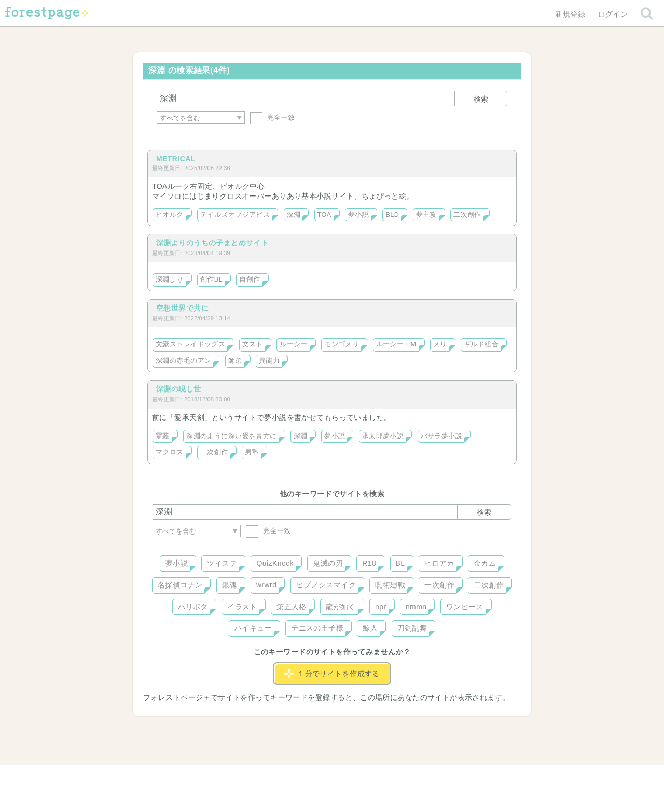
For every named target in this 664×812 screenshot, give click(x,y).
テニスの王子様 (317, 628)
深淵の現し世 (179, 389)
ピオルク (170, 215)
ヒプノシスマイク (326, 585)
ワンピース (465, 607)
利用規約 (317, 777)
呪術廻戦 (390, 585)
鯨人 (370, 628)
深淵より (170, 279)
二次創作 (467, 215)
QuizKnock (275, 563)
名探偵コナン (180, 585)
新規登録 (570, 14)
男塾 (252, 452)
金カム (485, 563)
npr (381, 607)
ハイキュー (253, 628)
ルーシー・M (396, 344)
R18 (369, 563)
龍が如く (341, 607)
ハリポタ (193, 607)
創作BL (211, 279)
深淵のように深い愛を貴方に (231, 436)
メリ (440, 344)
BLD (392, 215)
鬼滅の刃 (328, 563)
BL (400, 563)
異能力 (269, 361)
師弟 (235, 361)
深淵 (294, 215)
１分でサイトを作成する (332, 674)
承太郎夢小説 (383, 436)
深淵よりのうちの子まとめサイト (212, 243)
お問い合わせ (257, 777)
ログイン (613, 14)
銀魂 (230, 585)
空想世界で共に (182, 308)
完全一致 (273, 117)
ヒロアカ (439, 563)
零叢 (163, 436)
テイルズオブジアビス (235, 215)
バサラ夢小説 (442, 436)
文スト (253, 344)
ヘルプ (199, 777)
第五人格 (292, 607)
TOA (324, 215)
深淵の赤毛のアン (183, 361)
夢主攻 (426, 215)
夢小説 (358, 215)
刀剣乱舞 (412, 628)
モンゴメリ (342, 344)
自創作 (250, 279)
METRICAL (176, 159)
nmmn (416, 607)
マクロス (170, 452)
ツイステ (222, 563)
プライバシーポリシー (444, 777)
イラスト (242, 607)
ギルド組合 (481, 344)
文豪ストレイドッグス (190, 344)
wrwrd (266, 585)
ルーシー (294, 344)
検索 (481, 99)
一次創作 (439, 585)
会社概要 (372, 777)
